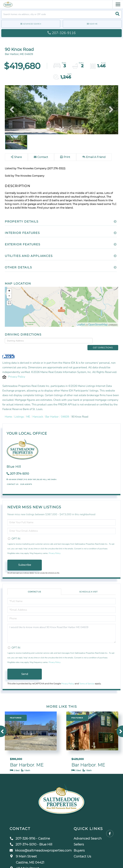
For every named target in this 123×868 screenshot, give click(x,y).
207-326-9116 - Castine (30, 833)
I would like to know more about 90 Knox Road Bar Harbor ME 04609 (61, 628)
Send (25, 669)
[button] (117, 14)
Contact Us (13, 479)
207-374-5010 (19, 469)
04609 (65, 411)
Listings (19, 411)
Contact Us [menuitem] (82, 851)
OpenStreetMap (98, 325)
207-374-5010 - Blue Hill (31, 839)
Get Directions (106, 340)
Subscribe (25, 560)
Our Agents (26, 479)
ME (28, 411)
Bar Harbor (52, 411)
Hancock (38, 411)
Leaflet (81, 325)
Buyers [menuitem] (79, 845)
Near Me (93, 24)
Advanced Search (32, 24)
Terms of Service (87, 679)
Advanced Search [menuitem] (88, 833)
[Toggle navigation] (118, 4)
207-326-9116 (61, 33)
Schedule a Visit (88, 587)
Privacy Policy (17, 371)
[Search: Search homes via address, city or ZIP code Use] (61, 14)
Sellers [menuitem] (79, 839)
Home (8, 411)
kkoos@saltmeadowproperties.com (41, 845)
